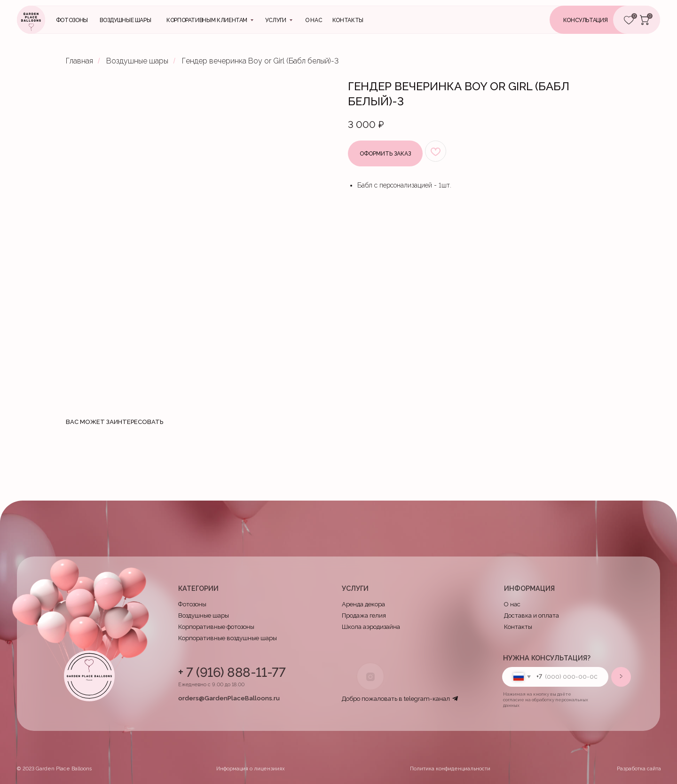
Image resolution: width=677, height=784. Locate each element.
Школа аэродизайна (371, 627)
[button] (598, 20)
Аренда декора (363, 604)
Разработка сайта (639, 769)
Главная (79, 61)
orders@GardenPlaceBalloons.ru (229, 698)
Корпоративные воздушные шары (228, 638)
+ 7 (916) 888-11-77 (232, 672)
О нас (314, 20)
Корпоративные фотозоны (216, 627)
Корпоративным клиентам (207, 20)
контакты (348, 20)
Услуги (276, 20)
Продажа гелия (364, 615)
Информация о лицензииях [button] (251, 769)
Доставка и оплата (531, 615)
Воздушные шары (125, 20)
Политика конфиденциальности (450, 769)
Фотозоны (72, 20)
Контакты (518, 627)
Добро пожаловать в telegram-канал (396, 699)
